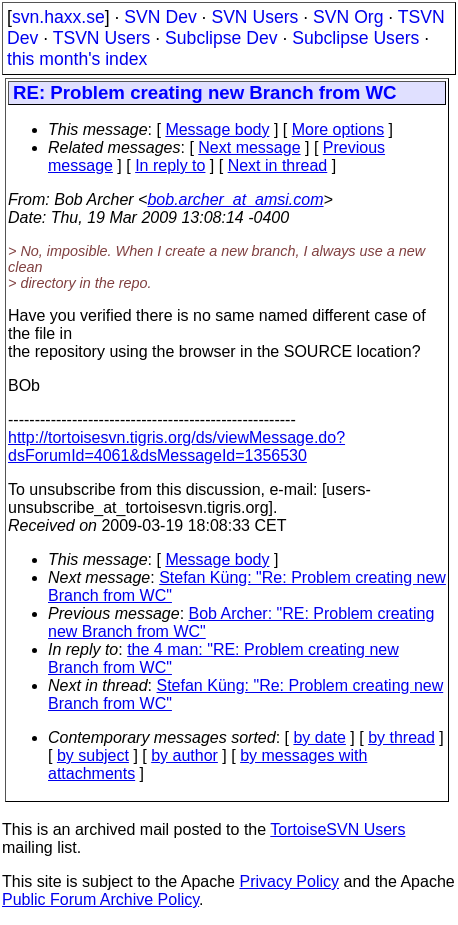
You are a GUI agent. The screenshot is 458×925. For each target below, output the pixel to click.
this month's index (77, 59)
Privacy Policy (289, 881)
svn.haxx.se (58, 17)
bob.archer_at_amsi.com (235, 199)
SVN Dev (160, 17)
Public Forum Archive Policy (100, 899)
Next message (249, 147)
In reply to (170, 165)
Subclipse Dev (221, 38)
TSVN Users (102, 38)
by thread (401, 737)
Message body (217, 129)
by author (184, 755)
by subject (93, 755)
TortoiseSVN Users (337, 829)
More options (338, 129)
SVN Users (254, 17)
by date (319, 737)
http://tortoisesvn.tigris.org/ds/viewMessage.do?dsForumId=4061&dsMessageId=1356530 (176, 446)
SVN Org (348, 17)
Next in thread (278, 165)
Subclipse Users (355, 38)
